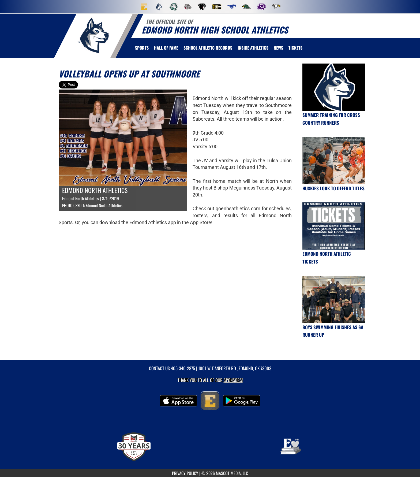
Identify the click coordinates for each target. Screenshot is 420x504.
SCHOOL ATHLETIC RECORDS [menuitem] (208, 48)
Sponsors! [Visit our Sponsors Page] (233, 380)
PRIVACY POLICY (185, 473)
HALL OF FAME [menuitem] (166, 48)
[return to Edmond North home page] (94, 35)
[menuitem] (144, 7)
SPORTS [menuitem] (142, 48)
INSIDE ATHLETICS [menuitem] (253, 48)
